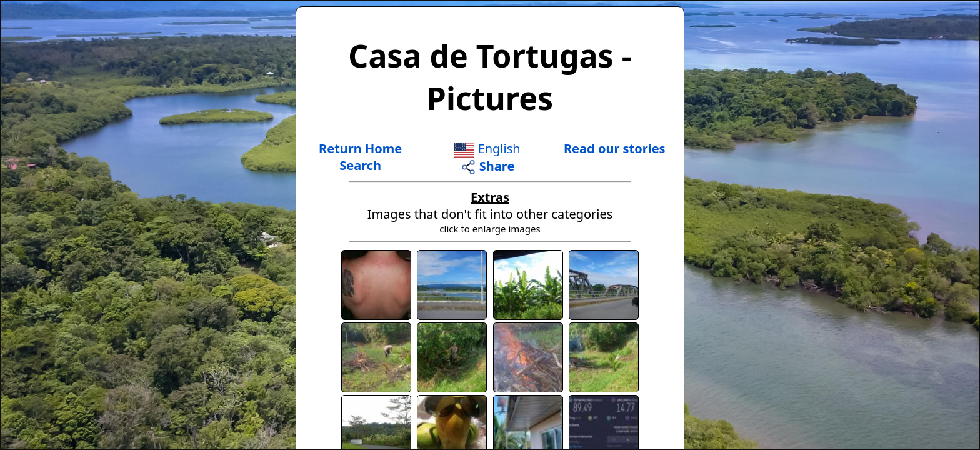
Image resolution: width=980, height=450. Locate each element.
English (487, 148)
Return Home (360, 148)
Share (488, 166)
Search (360, 165)
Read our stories (615, 148)
